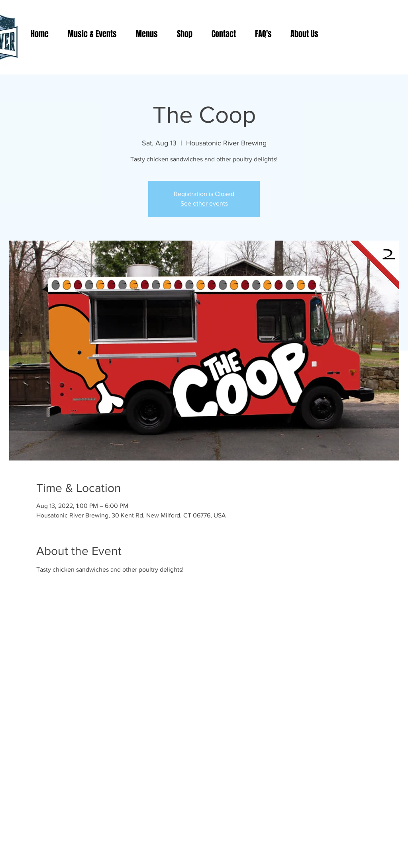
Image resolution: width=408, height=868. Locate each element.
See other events (204, 203)
